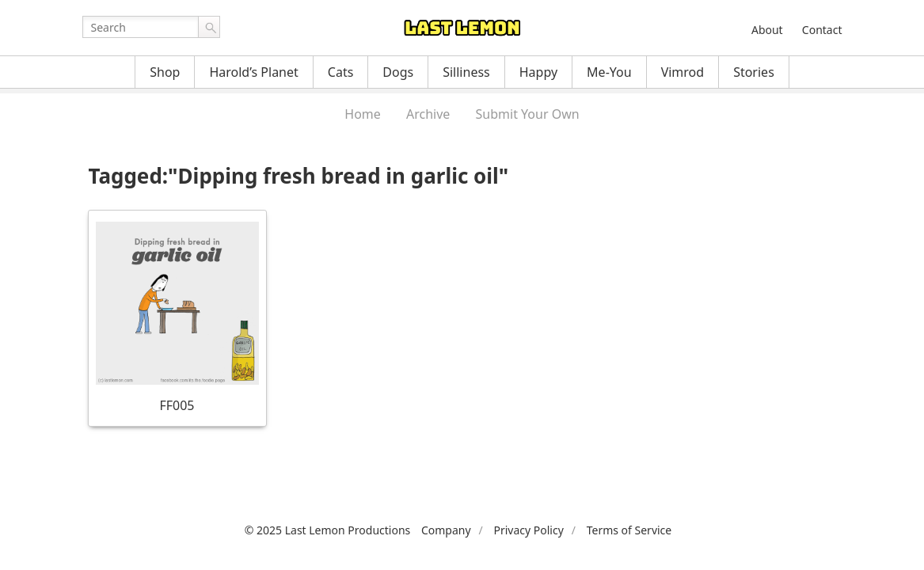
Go (209, 27)
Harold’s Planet (253, 72)
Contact (822, 30)
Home (363, 114)
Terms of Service (629, 530)
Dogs (398, 72)
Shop (165, 72)
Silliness (466, 72)
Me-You (609, 72)
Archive (428, 114)
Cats (341, 72)
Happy (538, 72)
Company (446, 530)
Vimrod (683, 72)
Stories (754, 72)
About (767, 30)
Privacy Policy (528, 530)
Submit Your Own (528, 114)
